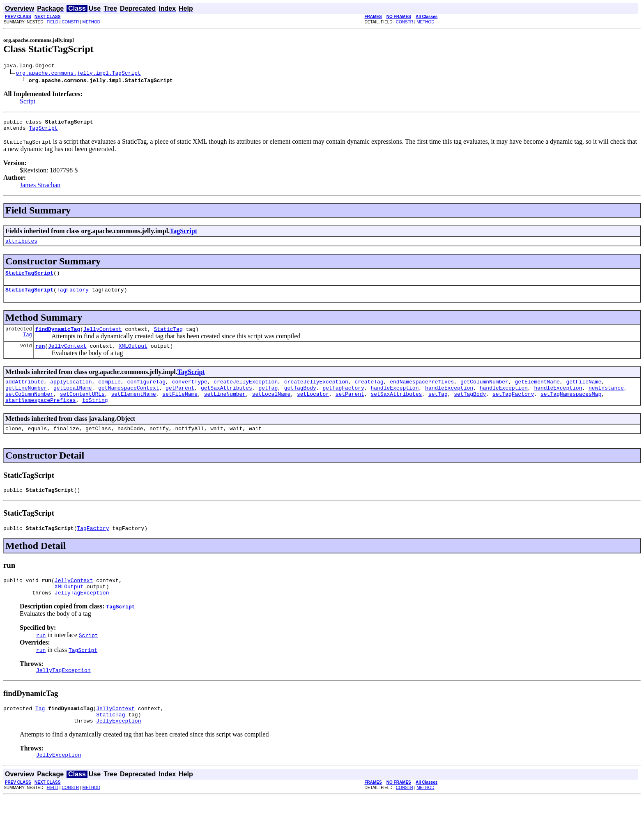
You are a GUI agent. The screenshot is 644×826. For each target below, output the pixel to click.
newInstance (606, 400)
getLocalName (73, 400)
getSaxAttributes (227, 400)
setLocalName (271, 407)
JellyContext (103, 337)
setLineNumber (225, 407)
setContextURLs (82, 407)
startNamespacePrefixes (41, 415)
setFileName (180, 407)
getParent (180, 400)
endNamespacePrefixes (422, 392)
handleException (394, 400)
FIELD (53, 22)
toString (95, 415)
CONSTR (70, 22)
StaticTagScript (29, 279)
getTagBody (300, 400)
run (40, 356)
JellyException (118, 748)
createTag (369, 392)
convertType (190, 392)
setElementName (133, 407)
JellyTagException (82, 615)
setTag (438, 407)
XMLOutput (133, 356)
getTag (268, 400)
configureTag (146, 392)
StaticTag (168, 337)
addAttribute (25, 392)
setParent (350, 407)
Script (28, 102)
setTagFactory (513, 407)
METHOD (91, 22)
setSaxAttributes (396, 407)
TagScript (43, 131)
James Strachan (40, 189)
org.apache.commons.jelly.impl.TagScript (78, 74)
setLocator (313, 407)
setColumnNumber (29, 407)
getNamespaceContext (129, 400)
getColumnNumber (484, 392)
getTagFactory (343, 400)
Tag (28, 344)
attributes (21, 246)
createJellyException (246, 392)
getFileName (584, 392)
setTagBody (470, 407)
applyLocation (71, 392)
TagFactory (73, 297)
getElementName (537, 392)
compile (109, 392)
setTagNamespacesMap (571, 407)
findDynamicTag (58, 337)
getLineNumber (26, 400)
